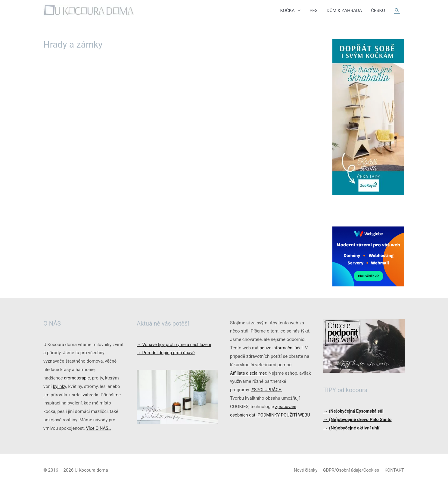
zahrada (91, 395)
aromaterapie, (78, 378)
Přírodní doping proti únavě (166, 353)
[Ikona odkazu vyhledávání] (397, 11)
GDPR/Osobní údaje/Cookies (350, 470)
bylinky (59, 387)
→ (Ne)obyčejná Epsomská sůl (354, 411)
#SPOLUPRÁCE (267, 390)
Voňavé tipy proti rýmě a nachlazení (175, 345)
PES (314, 11)
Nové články (303, 470)
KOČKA (287, 11)
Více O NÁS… (99, 429)
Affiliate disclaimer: (249, 373)
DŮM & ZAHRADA (344, 11)
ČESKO (378, 11)
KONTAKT (395, 470)
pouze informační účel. (282, 348)
